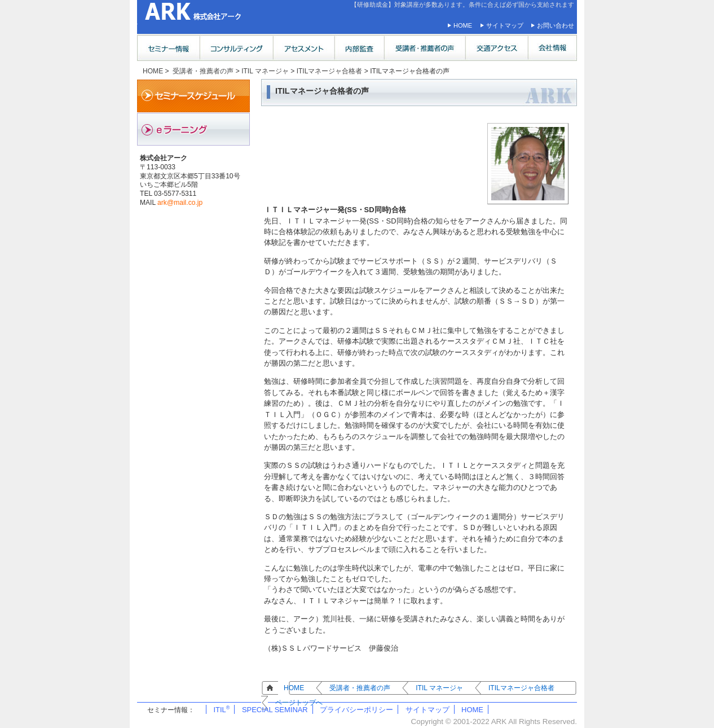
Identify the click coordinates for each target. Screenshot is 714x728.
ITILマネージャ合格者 (330, 71)
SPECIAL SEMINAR (275, 710)
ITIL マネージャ (265, 71)
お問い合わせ (556, 25)
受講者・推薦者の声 (203, 71)
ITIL (221, 710)
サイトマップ (505, 25)
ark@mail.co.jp (180, 203)
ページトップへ (299, 703)
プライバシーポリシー (356, 710)
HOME (463, 25)
